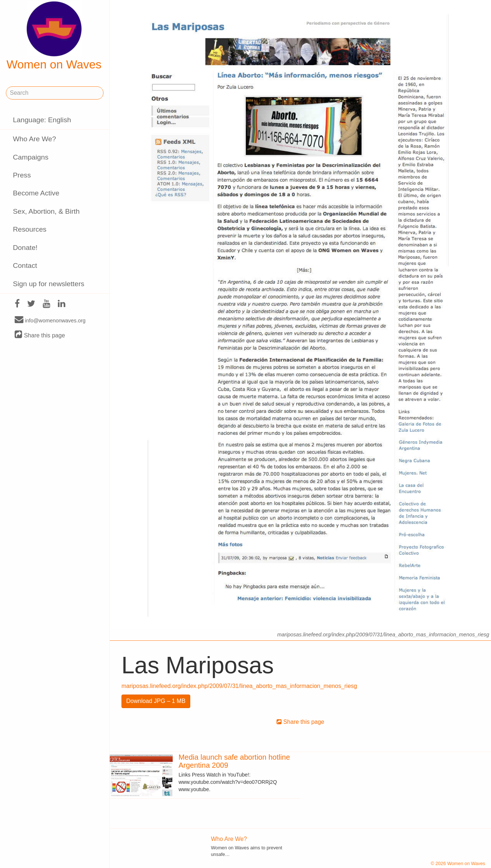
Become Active (36, 193)
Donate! (25, 248)
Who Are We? (34, 139)
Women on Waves (54, 36)
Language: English (42, 120)
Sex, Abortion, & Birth (46, 211)
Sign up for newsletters (48, 284)
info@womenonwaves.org (50, 320)
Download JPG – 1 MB (156, 701)
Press (22, 175)
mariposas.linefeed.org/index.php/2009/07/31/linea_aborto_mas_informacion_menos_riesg (239, 686)
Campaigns (31, 157)
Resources (30, 229)
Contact (25, 265)
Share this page (40, 335)
